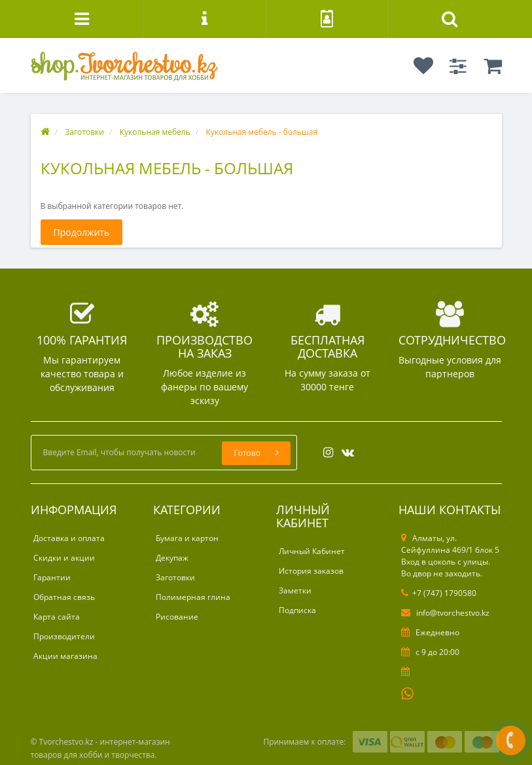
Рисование (177, 617)
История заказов (311, 571)
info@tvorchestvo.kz (445, 613)
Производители (64, 636)
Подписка (297, 610)
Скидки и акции (64, 558)
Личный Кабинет (312, 551)
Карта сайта (57, 617)
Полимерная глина (193, 597)
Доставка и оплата (69, 538)
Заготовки (175, 577)
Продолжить (82, 232)
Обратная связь (64, 597)
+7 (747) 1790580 (439, 593)
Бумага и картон (187, 538)
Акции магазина (65, 656)
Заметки (295, 590)
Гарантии (52, 577)
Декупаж (172, 558)
